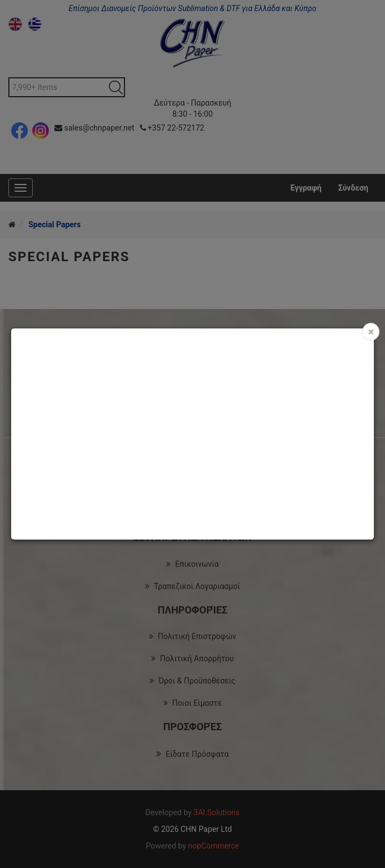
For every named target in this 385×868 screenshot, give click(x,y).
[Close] (371, 332)
